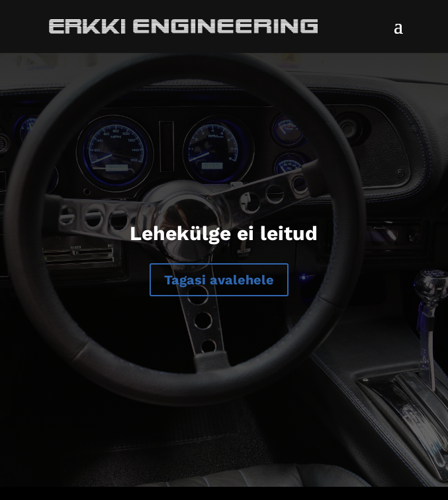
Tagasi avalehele (219, 280)
